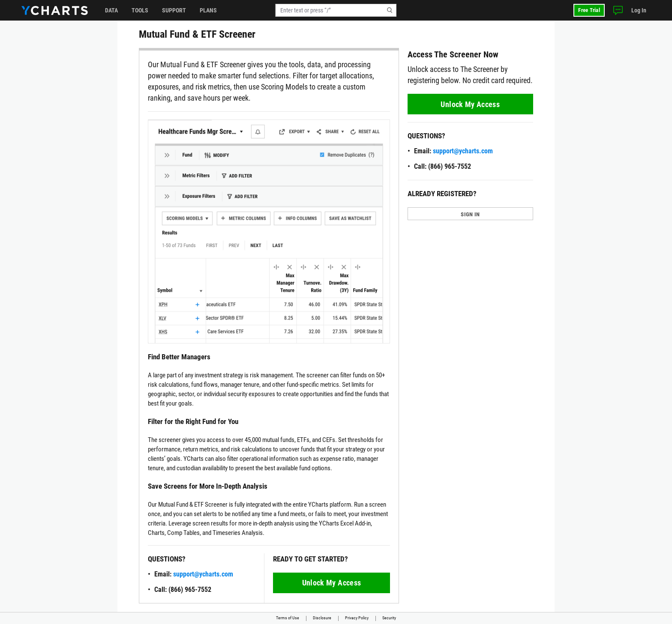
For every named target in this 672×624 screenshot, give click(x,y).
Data (111, 10)
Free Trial (589, 10)
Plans (208, 10)
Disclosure (322, 618)
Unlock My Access (332, 583)
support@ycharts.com (203, 574)
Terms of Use (288, 618)
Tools (140, 10)
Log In (639, 10)
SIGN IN (470, 214)
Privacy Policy (357, 618)
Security (389, 618)
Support (174, 10)
